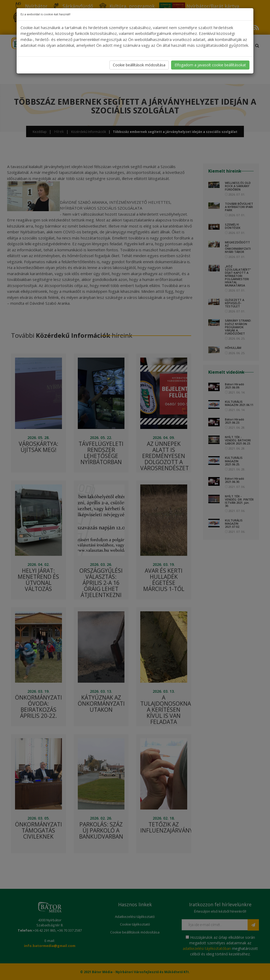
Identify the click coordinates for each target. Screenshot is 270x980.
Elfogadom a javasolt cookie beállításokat (210, 65)
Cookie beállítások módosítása (139, 65)
